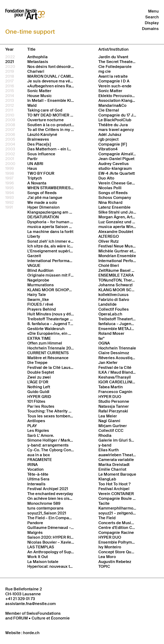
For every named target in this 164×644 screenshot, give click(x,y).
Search (152, 17)
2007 (10, 130)
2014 (10, 96)
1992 (10, 203)
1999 (10, 169)
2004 (10, 144)
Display (152, 23)
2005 (10, 139)
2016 (10, 86)
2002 (10, 154)
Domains (150, 29)
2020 (10, 67)
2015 (10, 91)
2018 (10, 76)
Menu (153, 11)
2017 (9, 81)
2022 (10, 57)
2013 (10, 101)
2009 (10, 120)
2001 (10, 159)
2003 (10, 149)
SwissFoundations (44, 613)
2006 (10, 135)
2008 (10, 125)
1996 (10, 183)
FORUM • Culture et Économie (41, 618)
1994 (10, 193)
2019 (10, 71)
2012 (10, 106)
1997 (9, 178)
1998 (10, 173)
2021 (10, 62)
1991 (9, 207)
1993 (10, 198)
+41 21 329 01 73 (20, 599)
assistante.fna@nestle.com (31, 604)
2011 (9, 110)
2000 (10, 164)
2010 (10, 115)
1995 (10, 188)
